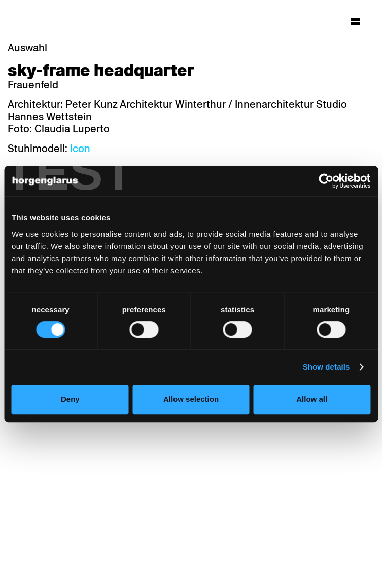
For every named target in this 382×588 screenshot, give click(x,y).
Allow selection (191, 399)
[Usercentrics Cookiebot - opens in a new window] (326, 181)
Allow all (312, 399)
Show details (326, 367)
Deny (70, 399)
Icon (80, 149)
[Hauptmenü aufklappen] (356, 21)
